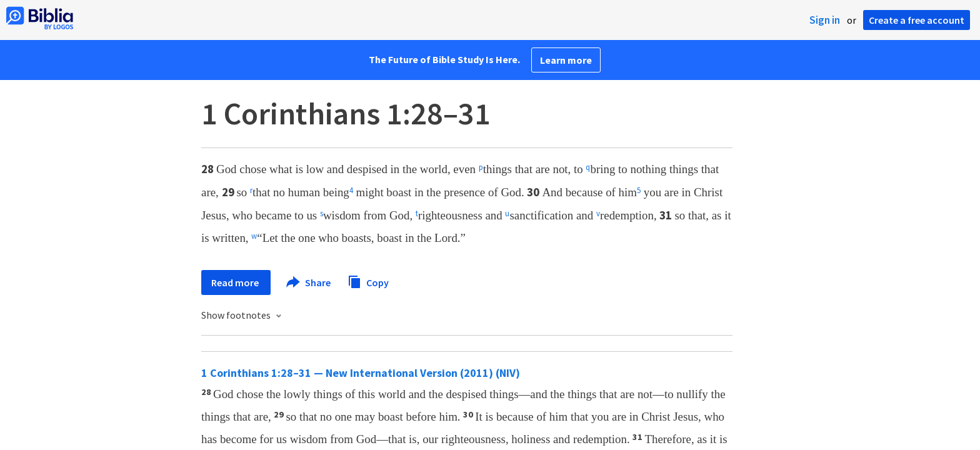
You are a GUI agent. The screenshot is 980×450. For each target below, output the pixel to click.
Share (309, 282)
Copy (368, 281)
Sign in (825, 20)
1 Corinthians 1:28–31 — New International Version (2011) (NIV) (361, 373)
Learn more (566, 60)
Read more (236, 282)
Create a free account (917, 20)
